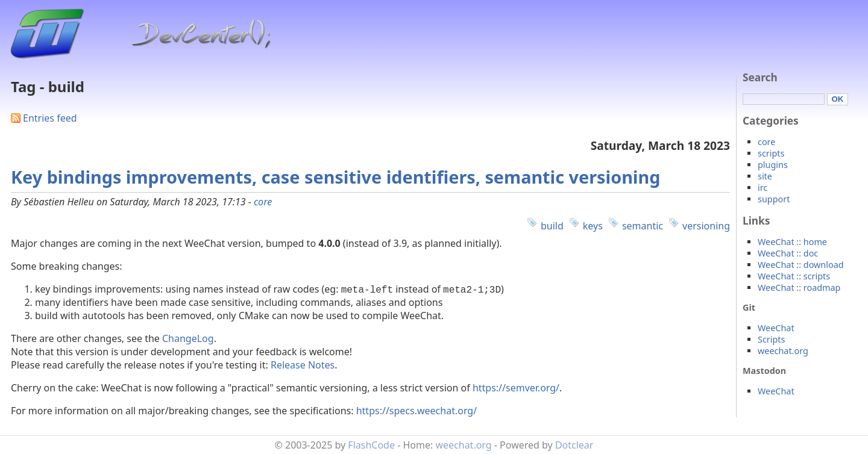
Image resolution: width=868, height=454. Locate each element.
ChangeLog (188, 338)
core (263, 202)
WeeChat (776, 328)
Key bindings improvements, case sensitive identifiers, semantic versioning (335, 177)
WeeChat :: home (792, 242)
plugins (773, 165)
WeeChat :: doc (788, 253)
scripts (771, 153)
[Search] (784, 99)
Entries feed (50, 118)
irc (763, 188)
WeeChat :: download (801, 265)
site (765, 176)
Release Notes (303, 365)
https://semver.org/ (516, 388)
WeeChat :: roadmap (799, 288)
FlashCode (371, 445)
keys (593, 226)
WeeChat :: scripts (794, 276)
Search (760, 77)
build (552, 226)
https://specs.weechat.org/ (417, 411)
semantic (643, 226)
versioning (706, 226)
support (774, 199)
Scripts (771, 339)
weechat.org (783, 351)
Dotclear (574, 445)
